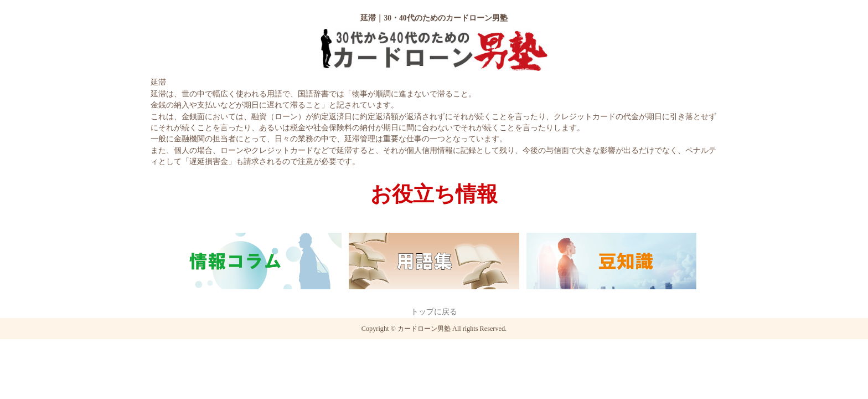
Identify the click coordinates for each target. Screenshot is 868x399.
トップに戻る (434, 312)
